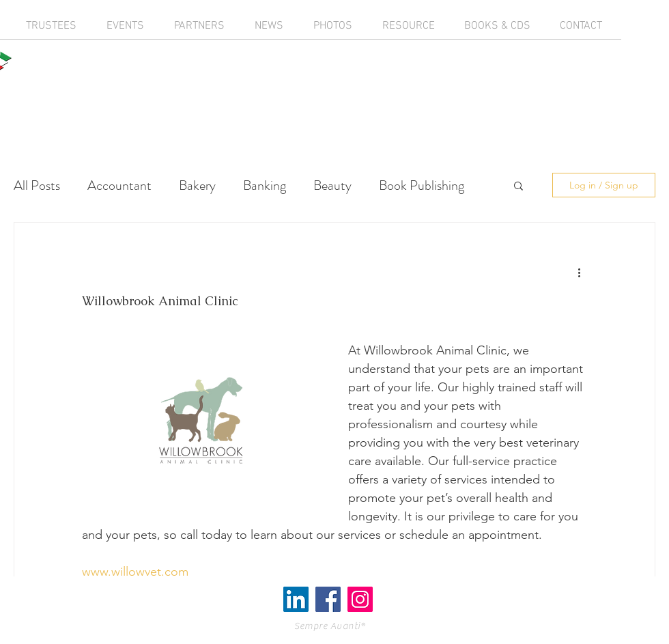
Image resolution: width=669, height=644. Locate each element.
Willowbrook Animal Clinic (160, 301)
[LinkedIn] (296, 599)
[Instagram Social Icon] (360, 599)
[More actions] (579, 272)
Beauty (332, 185)
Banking (265, 185)
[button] (518, 187)
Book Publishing (422, 185)
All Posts (37, 185)
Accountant (119, 185)
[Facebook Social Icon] (328, 599)
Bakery (197, 185)
